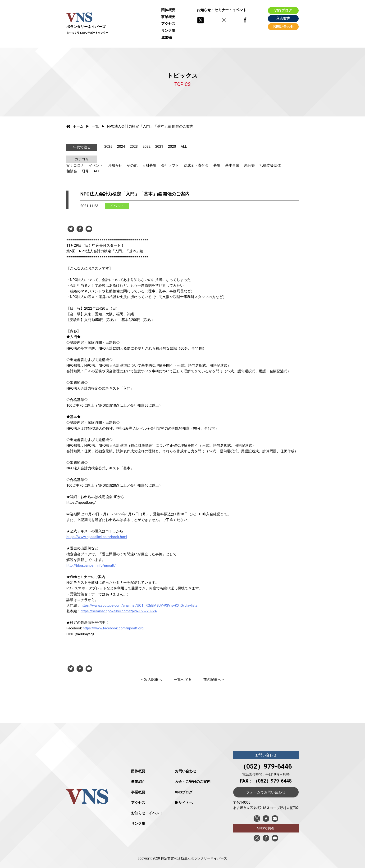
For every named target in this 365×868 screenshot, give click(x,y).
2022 (146, 147)
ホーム (75, 126)
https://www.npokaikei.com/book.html (97, 537)
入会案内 (283, 18)
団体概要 (168, 10)
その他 (132, 165)
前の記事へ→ (214, 680)
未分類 (249, 165)
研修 (85, 171)
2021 (159, 147)
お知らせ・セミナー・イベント (222, 10)
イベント (96, 165)
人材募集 (149, 165)
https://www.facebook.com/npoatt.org (113, 628)
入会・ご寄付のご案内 (193, 782)
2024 (121, 147)
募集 (217, 165)
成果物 (167, 38)
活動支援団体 (270, 165)
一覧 (95, 126)
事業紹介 (138, 782)
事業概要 (168, 17)
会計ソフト (170, 165)
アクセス (168, 24)
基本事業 (232, 165)
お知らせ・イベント (147, 813)
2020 (172, 147)
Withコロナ (75, 165)
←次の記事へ (151, 680)
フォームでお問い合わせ (266, 792)
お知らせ (115, 165)
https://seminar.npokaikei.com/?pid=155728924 (119, 611)
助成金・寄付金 (196, 165)
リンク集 (168, 31)
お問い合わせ (283, 27)
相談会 (72, 171)
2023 (134, 147)
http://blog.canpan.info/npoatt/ (91, 565)
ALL (184, 147)
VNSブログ (283, 10)
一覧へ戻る (183, 680)
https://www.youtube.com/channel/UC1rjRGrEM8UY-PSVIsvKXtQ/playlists (139, 605)
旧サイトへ (184, 803)
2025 (108, 147)
